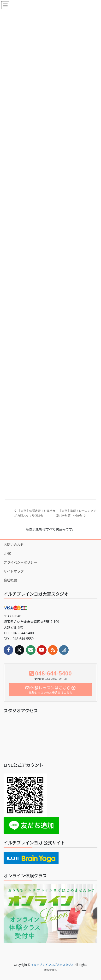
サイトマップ (14, 571)
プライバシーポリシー (20, 562)
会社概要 (10, 580)
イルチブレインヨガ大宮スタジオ (36, 594)
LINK (7, 553)
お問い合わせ (14, 544)
